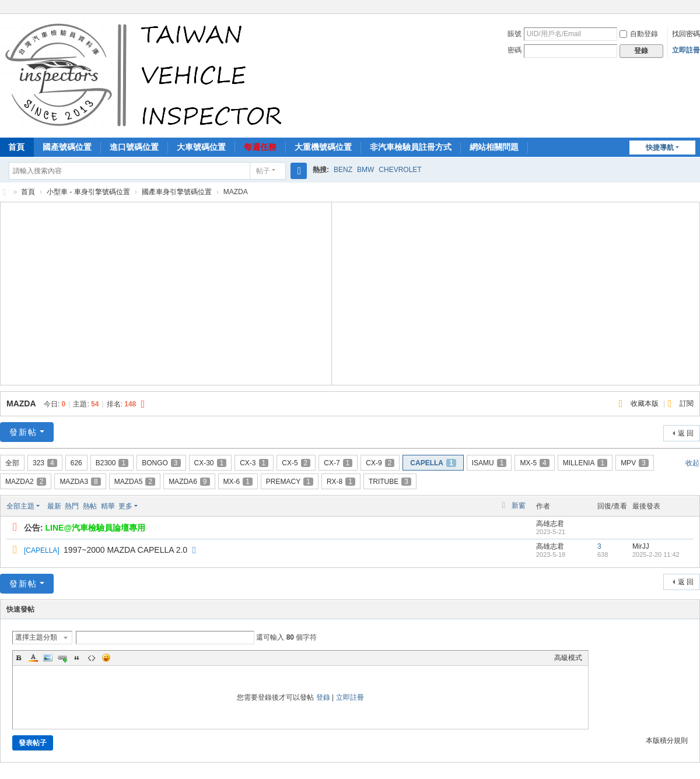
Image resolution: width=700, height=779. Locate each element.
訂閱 (687, 403)
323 (45, 463)
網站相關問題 (494, 147)
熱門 (72, 506)
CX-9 (380, 463)
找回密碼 (686, 34)
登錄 (323, 697)
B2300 (112, 463)
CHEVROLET (400, 170)
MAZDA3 (80, 482)
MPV (635, 463)
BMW (365, 170)
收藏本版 (645, 403)
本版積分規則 (667, 741)
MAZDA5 (135, 482)
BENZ (343, 170)
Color (33, 658)
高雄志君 (550, 524)
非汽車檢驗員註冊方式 (411, 147)
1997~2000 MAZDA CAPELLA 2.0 (125, 550)
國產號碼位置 (67, 147)
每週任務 (260, 147)
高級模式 (568, 658)
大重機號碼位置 (323, 147)
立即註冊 (686, 50)
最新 (54, 506)
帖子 (263, 171)
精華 (108, 506)
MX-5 (534, 463)
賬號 (514, 34)
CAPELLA (433, 463)
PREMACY (290, 482)
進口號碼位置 (134, 147)
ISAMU (489, 463)
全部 (12, 463)
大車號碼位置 (201, 147)
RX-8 (341, 482)
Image (48, 658)
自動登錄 (639, 34)
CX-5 (296, 463)
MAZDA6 (189, 482)
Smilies (106, 658)
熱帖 (90, 506)
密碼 (514, 50)
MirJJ (641, 546)
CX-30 (211, 463)
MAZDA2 (26, 482)
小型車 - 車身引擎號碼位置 (88, 192)
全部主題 (20, 506)
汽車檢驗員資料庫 (5, 192)
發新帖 (23, 432)
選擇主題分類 (36, 637)
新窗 (519, 506)
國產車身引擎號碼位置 (177, 192)
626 (76, 463)
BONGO (161, 463)
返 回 (686, 433)
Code (92, 658)
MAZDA (21, 403)
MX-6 (238, 482)
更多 (125, 506)
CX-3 (254, 463)
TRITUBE (390, 482)
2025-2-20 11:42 (656, 555)
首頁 (28, 192)
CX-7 (338, 463)
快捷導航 (660, 148)
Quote (77, 658)
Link (62, 658)
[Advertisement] (166, 292)
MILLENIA (585, 463)
